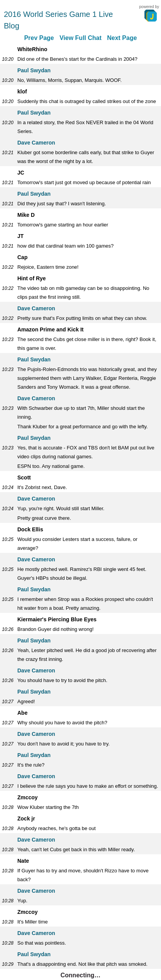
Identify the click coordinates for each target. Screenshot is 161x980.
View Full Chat (80, 38)
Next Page (122, 38)
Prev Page (39, 38)
